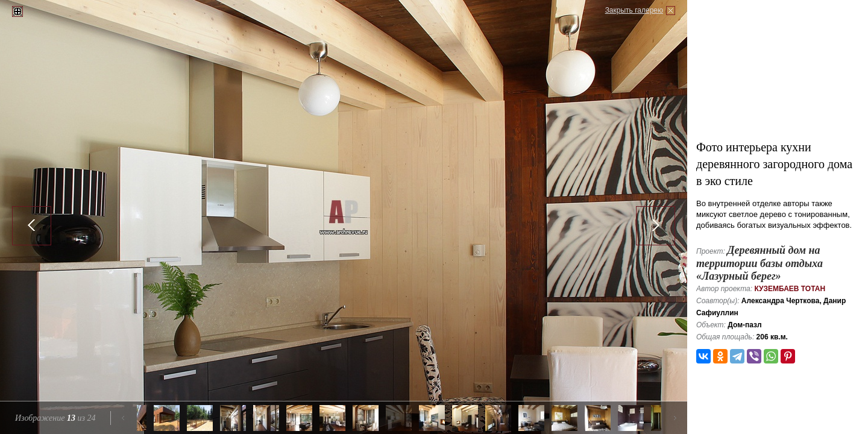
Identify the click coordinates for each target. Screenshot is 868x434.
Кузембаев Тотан (790, 289)
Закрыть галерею (634, 10)
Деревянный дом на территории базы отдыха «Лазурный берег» (759, 263)
